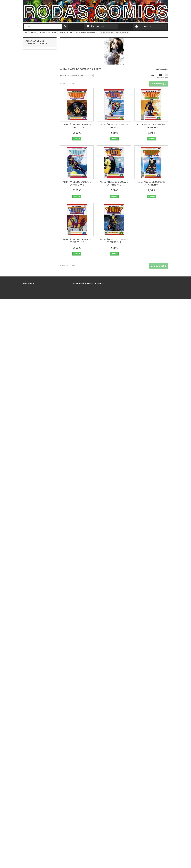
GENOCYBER (32, 359)
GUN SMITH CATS (34, 496)
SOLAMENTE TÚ (34, 569)
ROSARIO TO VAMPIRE (36, 677)
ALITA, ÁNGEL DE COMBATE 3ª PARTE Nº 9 (77, 126)
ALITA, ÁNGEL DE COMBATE (38, 446)
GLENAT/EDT (32, 132)
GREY (29, 382)
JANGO (30, 201)
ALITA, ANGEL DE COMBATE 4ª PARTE (38, 425)
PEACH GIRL (32, 316)
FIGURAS (29, 796)
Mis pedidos (28, 838)
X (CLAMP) (31, 328)
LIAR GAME (32, 684)
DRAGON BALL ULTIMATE (37, 182)
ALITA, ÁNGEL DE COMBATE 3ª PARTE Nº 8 (114, 126)
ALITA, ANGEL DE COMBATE (38, 404)
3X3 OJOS (31, 588)
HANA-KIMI (31, 680)
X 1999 (30, 581)
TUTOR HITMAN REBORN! (37, 159)
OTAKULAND (32, 101)
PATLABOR (31, 282)
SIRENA (30, 592)
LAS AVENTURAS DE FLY (37, 462)
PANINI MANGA (33, 128)
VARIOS (30, 216)
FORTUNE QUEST (34, 527)
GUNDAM (31, 604)
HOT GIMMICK (33, 190)
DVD (27, 811)
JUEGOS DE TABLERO (34, 63)
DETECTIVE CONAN (35, 270)
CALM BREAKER (34, 554)
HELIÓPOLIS (32, 792)
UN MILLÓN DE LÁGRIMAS (37, 151)
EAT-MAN (31, 492)
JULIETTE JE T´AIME (35, 565)
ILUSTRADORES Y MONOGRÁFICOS (33, 80)
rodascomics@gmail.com (92, 852)
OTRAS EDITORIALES (36, 780)
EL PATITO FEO (33, 335)
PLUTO (30, 688)
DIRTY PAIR (32, 469)
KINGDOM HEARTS (35, 673)
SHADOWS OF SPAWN (36, 515)
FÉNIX (30, 247)
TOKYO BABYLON (34, 577)
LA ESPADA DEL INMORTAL (38, 734)
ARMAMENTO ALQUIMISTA (37, 700)
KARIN (30, 293)
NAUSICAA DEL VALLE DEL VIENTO (37, 257)
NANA (29, 312)
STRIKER (31, 366)
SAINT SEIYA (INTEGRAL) (37, 251)
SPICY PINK (32, 742)
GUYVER (31, 362)
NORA (30, 715)
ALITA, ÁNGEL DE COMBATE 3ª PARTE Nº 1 (114, 241)
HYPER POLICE (33, 220)
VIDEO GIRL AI (33, 642)
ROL (27, 67)
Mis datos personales (31, 848)
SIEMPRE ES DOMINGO (36, 450)
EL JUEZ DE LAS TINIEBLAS (38, 584)
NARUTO (31, 170)
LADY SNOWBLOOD (35, 669)
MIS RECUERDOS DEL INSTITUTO (35, 486)
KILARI (30, 704)
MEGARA (31, 788)
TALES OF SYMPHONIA (36, 631)
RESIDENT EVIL (33, 746)
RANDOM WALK (33, 657)
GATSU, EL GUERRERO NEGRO (39, 370)
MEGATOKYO (32, 193)
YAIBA (30, 266)
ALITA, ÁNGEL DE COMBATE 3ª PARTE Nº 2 (77, 241)
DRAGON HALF (33, 213)
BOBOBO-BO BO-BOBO (36, 638)
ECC (29, 784)
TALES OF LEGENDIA (35, 750)
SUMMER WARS (33, 754)
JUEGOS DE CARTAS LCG (36, 71)
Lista (167, 76)
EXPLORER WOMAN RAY (37, 531)
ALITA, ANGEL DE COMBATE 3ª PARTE (38, 418)
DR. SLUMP (32, 232)
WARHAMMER (31, 55)
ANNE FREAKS (33, 301)
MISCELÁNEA (31, 74)
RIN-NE (30, 623)
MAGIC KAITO (33, 274)
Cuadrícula (160, 76)
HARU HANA (32, 324)
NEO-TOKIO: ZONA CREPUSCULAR (34, 387)
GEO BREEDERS (34, 535)
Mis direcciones (29, 844)
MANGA (28, 94)
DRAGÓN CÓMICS (34, 105)
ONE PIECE (32, 140)
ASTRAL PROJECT (34, 707)
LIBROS (28, 800)
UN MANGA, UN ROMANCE (38, 654)
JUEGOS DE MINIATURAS (35, 86)
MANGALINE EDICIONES (37, 113)
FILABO (30, 120)
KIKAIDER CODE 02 (35, 197)
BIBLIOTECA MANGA (35, 224)
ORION (30, 458)
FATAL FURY (32, 473)
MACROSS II (32, 393)
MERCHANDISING (32, 51)
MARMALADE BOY (34, 615)
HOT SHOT (31, 557)
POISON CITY (32, 757)
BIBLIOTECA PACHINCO (36, 239)
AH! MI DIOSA (32, 596)
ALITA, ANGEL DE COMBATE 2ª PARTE (38, 410)
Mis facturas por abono (32, 841)
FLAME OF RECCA (34, 508)
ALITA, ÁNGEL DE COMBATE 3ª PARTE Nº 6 (77, 183)
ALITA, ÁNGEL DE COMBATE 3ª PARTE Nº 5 (114, 183)
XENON (30, 600)
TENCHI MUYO (33, 511)
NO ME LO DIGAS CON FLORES (39, 339)
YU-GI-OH (31, 477)
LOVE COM (31, 634)
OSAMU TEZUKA (34, 611)
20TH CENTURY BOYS (36, 696)
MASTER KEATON (34, 178)
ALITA (29, 243)
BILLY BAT (31, 692)
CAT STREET (32, 144)
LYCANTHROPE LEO (35, 465)
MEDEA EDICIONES (35, 109)
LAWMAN (31, 573)
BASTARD (31, 320)
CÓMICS (29, 90)
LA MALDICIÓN (33, 619)
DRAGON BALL (33, 278)
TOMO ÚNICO (32, 297)
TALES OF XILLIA (34, 627)
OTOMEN (31, 650)
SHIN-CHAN (32, 186)
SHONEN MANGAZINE (36, 262)
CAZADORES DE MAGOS (37, 285)
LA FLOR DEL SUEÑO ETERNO (39, 332)
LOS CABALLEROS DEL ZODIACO (35, 544)
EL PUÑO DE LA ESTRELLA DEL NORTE (39, 376)
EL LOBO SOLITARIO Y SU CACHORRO (36, 165)
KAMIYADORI (32, 719)
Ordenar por (65, 75)
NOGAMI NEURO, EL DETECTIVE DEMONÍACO (39, 207)
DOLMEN (31, 773)
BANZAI (30, 117)
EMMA (30, 723)
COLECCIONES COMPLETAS (37, 59)
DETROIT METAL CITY (36, 147)
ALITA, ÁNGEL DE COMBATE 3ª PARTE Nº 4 (151, 183)
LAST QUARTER (33, 305)
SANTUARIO (32, 454)
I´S (28, 646)
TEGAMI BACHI (33, 309)
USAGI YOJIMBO (34, 607)
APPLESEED (32, 401)
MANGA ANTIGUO (34, 351)
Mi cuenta (29, 834)
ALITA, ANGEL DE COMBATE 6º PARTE (38, 440)
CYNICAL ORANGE (34, 228)
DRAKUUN (31, 500)
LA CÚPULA (32, 777)
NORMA (30, 97)
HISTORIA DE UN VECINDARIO (39, 730)
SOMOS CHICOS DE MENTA (38, 347)
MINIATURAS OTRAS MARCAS (37, 807)
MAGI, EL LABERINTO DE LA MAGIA (37, 663)
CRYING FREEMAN (35, 355)
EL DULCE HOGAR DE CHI (37, 738)
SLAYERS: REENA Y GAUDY (38, 561)
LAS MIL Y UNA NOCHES (37, 236)
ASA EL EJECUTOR (35, 155)
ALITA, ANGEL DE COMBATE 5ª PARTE (38, 433)
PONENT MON (33, 769)
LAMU (29, 397)
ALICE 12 (31, 504)
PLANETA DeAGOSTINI (36, 136)
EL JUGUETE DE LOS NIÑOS (38, 343)
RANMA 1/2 (31, 538)
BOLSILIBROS (31, 815)
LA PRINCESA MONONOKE (37, 289)
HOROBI (30, 519)
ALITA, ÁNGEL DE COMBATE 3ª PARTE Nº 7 (151, 126)
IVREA (30, 124)
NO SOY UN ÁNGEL (35, 727)
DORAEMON (32, 550)
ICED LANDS (32, 765)
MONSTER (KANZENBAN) (37, 174)
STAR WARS (30, 804)
